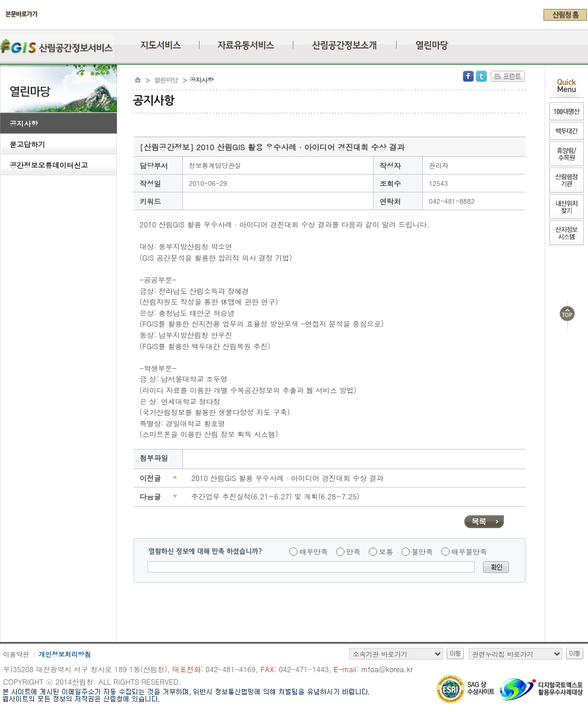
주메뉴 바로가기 (3, 25)
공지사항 (24, 123)
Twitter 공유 (481, 76)
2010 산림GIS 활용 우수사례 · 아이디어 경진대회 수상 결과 (287, 478)
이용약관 (16, 654)
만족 (353, 551)
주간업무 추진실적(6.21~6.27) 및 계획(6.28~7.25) (275, 496)
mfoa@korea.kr (387, 669)
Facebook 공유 (468, 76)
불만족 (422, 551)
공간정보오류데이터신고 (49, 165)
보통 (386, 551)
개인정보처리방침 (65, 654)
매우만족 (314, 551)
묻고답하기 (27, 144)
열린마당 (166, 80)
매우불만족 (469, 551)
